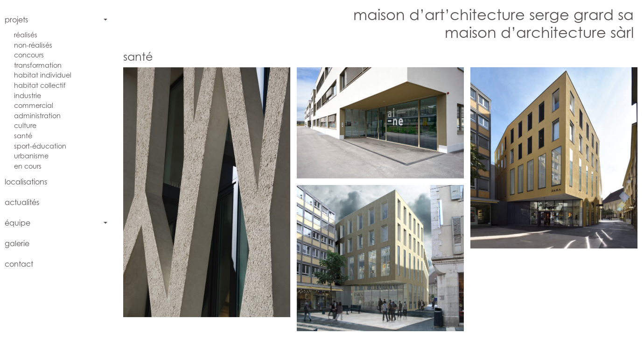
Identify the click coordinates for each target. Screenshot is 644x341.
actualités (22, 202)
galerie (17, 243)
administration (37, 116)
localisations (26, 182)
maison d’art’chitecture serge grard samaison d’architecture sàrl (493, 23)
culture (25, 125)
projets (16, 20)
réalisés (26, 35)
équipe (17, 223)
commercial (34, 105)
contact (19, 264)
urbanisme (31, 156)
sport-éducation (40, 146)
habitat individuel (43, 75)
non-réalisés (33, 45)
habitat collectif (40, 85)
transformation (38, 65)
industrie (28, 96)
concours (29, 55)
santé (23, 136)
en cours (28, 166)
